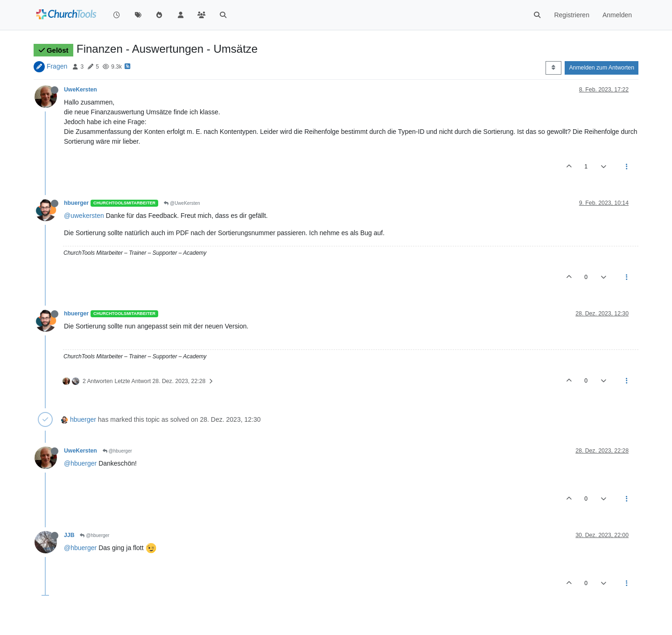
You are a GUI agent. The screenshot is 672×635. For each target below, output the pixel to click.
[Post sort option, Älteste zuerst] (553, 68)
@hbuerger (117, 451)
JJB (69, 535)
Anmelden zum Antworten (602, 68)
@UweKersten (182, 203)
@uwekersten (84, 216)
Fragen (57, 66)
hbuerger (76, 203)
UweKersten (80, 90)
